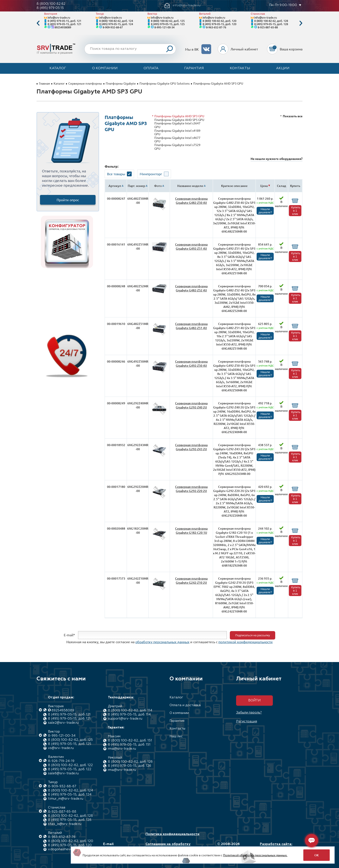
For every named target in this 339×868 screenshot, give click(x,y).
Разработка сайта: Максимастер (276, 846)
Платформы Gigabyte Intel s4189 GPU (177, 132)
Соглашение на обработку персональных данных (168, 846)
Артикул (115, 186)
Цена (264, 186)
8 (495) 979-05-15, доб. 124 (116, 24)
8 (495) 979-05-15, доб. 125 (168, 24)
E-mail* (69, 635)
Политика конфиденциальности (172, 834)
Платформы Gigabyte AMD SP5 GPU (179, 120)
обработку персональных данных (162, 642)
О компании (105, 68)
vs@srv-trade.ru (61, 748)
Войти (254, 700)
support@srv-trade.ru (125, 719)
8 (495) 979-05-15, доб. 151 (129, 745)
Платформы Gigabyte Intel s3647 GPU (177, 125)
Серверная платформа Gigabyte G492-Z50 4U (191, 363)
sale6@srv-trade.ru (63, 773)
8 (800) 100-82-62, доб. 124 (116, 21)
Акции (283, 68)
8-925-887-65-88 (268, 27)
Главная (44, 83)
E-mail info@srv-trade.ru (118, 846)
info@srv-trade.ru (59, 17)
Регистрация (247, 721)
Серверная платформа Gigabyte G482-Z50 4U (191, 201)
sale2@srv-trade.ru (63, 723)
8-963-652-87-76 (216, 27)
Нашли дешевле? (265, 211)
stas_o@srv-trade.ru (65, 824)
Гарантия (194, 68)
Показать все (293, 116)
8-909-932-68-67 (113, 27)
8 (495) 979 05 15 (50, 8)
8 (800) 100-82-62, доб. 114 (130, 710)
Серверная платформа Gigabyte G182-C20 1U (191, 530)
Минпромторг (151, 174)
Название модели (190, 186)
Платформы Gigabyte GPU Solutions (165, 83)
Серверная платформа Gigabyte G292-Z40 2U (191, 405)
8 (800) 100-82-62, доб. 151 (130, 740)
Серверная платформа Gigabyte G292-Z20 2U (191, 489)
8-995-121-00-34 (164, 27)
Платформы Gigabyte (121, 83)
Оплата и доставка (185, 705)
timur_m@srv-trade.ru (66, 799)
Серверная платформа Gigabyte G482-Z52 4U (191, 288)
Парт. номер (136, 186)
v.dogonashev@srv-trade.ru (70, 849)
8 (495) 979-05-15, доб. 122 (70, 769)
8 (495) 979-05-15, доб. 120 (219, 24)
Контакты (240, 68)
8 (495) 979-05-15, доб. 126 (130, 766)
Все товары (116, 174)
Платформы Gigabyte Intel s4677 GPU (177, 139)
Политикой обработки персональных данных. (255, 855)
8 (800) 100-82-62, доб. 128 (271, 21)
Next (301, 23)
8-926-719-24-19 (61, 761)
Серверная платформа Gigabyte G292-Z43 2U (191, 447)
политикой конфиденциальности (245, 642)
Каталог (58, 68)
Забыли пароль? (249, 713)
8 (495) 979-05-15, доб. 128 (271, 24)
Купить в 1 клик (296, 211)
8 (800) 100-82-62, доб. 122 (70, 765)
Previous (38, 23)
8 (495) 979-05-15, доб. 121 (64, 21)
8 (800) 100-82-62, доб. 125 (168, 21)
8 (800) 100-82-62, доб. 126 (130, 762)
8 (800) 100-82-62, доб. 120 (219, 21)
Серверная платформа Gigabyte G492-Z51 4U (191, 246)
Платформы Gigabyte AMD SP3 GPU (179, 116)
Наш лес (176, 736)
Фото (158, 186)
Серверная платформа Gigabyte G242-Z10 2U (191, 580)
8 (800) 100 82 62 (51, 4)
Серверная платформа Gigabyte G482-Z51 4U (191, 326)
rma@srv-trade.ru (122, 749)
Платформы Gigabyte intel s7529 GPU (177, 147)
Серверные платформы (85, 83)
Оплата (151, 68)
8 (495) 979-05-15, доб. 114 (129, 714)
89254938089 (63, 27)
